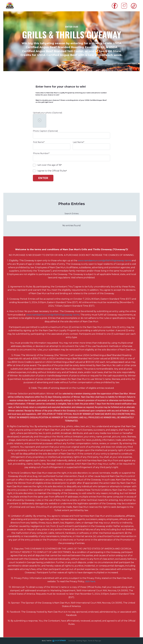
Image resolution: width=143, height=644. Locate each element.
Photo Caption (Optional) (45, 131)
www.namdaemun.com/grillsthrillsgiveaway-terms (104, 261)
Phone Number (41, 153)
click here (90, 581)
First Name (38, 142)
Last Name (78, 142)
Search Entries (72, 214)
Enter (43, 178)
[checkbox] (34, 165)
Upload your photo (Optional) (47, 113)
